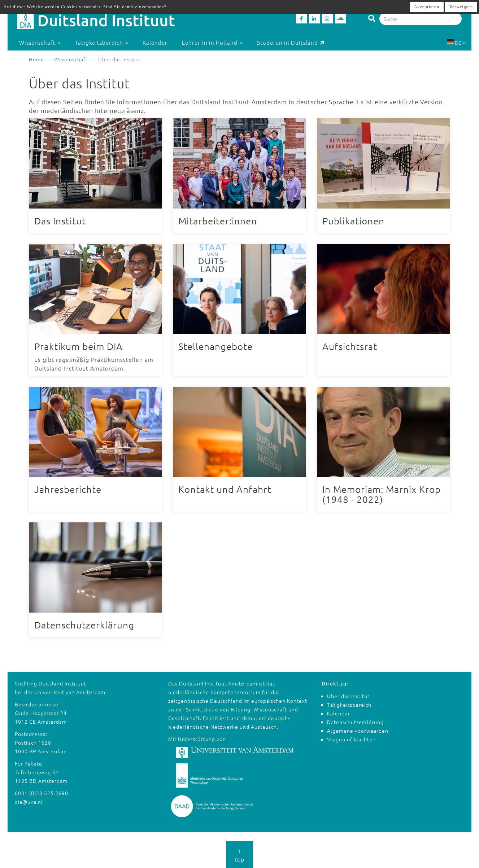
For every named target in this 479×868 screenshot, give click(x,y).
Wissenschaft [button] (40, 42)
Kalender (155, 42)
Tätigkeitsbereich (349, 705)
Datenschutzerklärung (355, 722)
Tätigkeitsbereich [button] (102, 42)
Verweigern (461, 7)
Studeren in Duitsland (291, 42)
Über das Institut (348, 696)
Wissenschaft (71, 59)
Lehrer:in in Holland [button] (212, 42)
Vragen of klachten (351, 739)
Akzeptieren (427, 7)
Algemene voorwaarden (358, 731)
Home (36, 59)
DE (456, 43)
